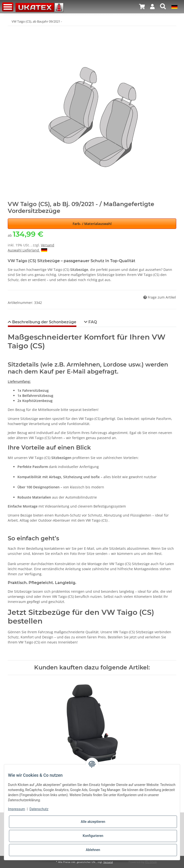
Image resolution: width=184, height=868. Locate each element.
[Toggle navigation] (8, 7)
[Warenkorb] (142, 7)
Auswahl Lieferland (27, 250)
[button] (152, 7)
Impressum (16, 809)
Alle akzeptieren (93, 822)
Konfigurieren (93, 836)
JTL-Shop (151, 862)
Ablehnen (93, 850)
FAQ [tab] (92, 322)
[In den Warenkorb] (12, 29)
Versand (48, 245)
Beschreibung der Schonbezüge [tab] (44, 322)
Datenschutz (39, 809)
